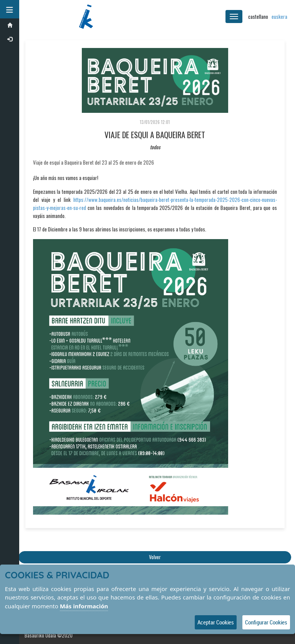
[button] (10, 9)
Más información (84, 606)
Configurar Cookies (266, 622)
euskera (279, 17)
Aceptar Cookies (216, 622)
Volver (155, 557)
